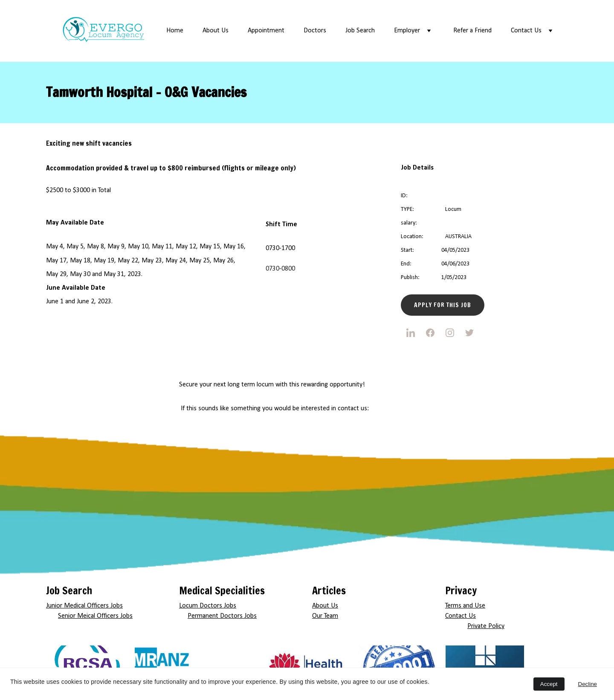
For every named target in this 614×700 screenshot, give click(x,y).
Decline (588, 684)
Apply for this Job (443, 305)
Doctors (315, 31)
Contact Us (526, 31)
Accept (549, 684)
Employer (407, 31)
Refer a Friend (472, 31)
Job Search (360, 31)
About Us (216, 31)
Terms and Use (465, 606)
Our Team (325, 616)
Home (175, 31)
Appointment (266, 31)
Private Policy (486, 626)
